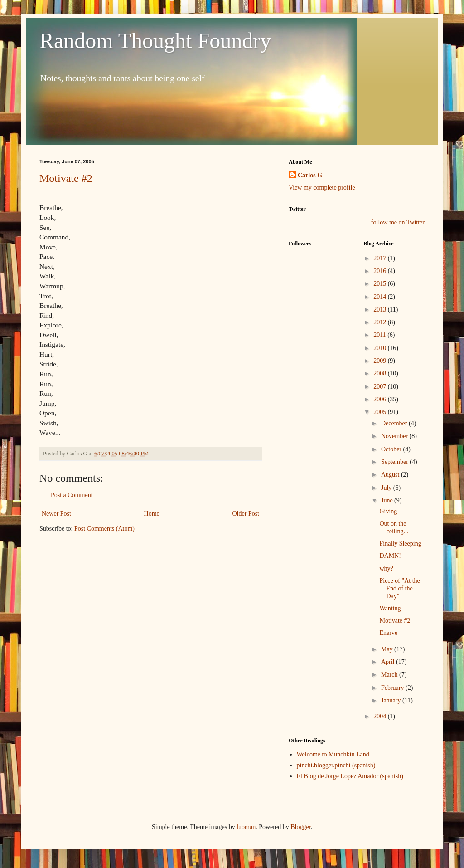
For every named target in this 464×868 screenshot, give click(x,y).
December (395, 423)
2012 (381, 322)
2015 (381, 284)
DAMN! (390, 556)
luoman (246, 827)
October (392, 449)
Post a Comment (72, 495)
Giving (388, 511)
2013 (381, 310)
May (388, 649)
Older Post (246, 514)
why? (386, 568)
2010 (381, 348)
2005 (381, 412)
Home (152, 514)
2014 (381, 297)
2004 (381, 716)
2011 (380, 335)
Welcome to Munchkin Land (333, 754)
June (388, 500)
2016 (381, 271)
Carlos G (310, 175)
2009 (381, 361)
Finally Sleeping (400, 544)
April (389, 662)
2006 (381, 399)
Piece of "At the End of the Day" (399, 588)
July (387, 488)
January (392, 700)
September (395, 462)
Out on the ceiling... (394, 527)
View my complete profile (322, 188)
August (391, 475)
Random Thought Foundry (155, 41)
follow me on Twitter (398, 222)
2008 (381, 373)
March (390, 675)
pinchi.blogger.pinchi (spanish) (336, 765)
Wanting (390, 608)
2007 (381, 387)
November (395, 436)
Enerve (388, 633)
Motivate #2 (66, 178)
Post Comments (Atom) (104, 529)
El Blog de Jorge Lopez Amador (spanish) (350, 776)
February (393, 688)
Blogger (300, 827)
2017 (381, 258)
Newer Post (56, 514)
